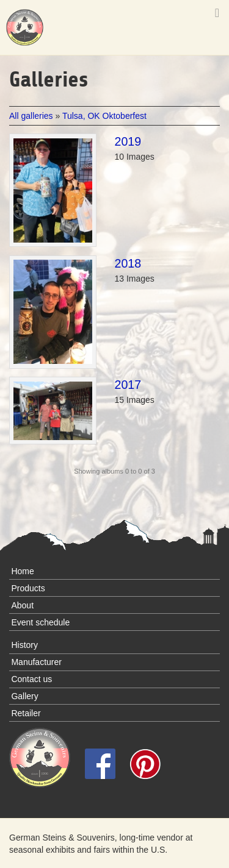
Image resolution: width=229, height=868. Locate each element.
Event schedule (40, 622)
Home (22, 571)
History (24, 645)
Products (28, 588)
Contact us (31, 679)
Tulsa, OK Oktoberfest (104, 116)
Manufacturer (36, 662)
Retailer (26, 713)
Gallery (24, 696)
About (22, 605)
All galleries (32, 116)
